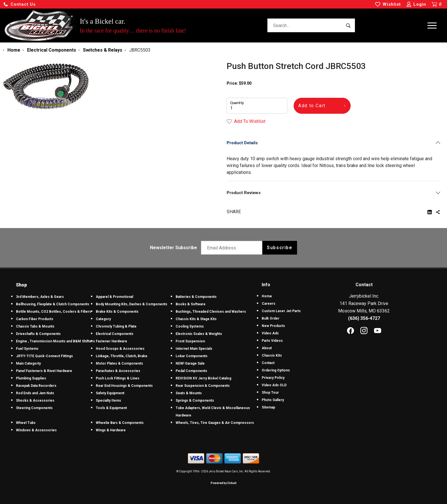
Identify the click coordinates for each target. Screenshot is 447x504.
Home (267, 296)
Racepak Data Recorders (36, 386)
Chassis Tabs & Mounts (35, 326)
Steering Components (34, 408)
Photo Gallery (273, 400)
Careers (269, 304)
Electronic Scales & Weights (199, 334)
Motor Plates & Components (119, 363)
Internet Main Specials (194, 349)
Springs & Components (195, 401)
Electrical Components (115, 334)
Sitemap (268, 407)
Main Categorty (28, 363)
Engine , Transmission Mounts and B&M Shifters (55, 341)
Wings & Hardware (111, 430)
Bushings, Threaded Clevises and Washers (211, 312)
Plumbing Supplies (31, 378)
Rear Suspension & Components (203, 386)
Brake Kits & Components (117, 312)
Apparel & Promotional (114, 297)
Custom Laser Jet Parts (281, 311)
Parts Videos (272, 341)
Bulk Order (271, 318)
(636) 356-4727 (364, 318)
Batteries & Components (196, 297)
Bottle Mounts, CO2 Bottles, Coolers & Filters (54, 312)
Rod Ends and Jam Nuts (35, 393)
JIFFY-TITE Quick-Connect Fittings (44, 356)
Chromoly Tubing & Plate (116, 326)
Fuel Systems (27, 349)
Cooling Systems (190, 326)
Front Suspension (190, 341)
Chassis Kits (272, 355)
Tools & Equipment (111, 408)
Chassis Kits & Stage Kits (196, 319)
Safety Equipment (110, 393)
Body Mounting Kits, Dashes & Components (132, 304)
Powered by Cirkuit (223, 483)
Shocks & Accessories (35, 401)
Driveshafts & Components (38, 334)
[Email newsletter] (233, 248)
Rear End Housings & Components (124, 386)
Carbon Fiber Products (35, 319)
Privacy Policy (273, 378)
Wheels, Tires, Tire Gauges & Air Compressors (215, 423)
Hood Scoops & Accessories (120, 349)
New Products (273, 326)
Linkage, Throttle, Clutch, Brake (122, 356)
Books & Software (191, 304)
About (267, 348)
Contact (268, 363)
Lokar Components (192, 356)
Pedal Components (191, 371)
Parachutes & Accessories (118, 371)
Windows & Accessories (36, 430)
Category (103, 319)
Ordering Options (276, 370)
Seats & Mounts (189, 393)
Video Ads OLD (274, 385)
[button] (19, 4)
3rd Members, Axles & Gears (40, 297)
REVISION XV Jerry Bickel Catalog (203, 378)
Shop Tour (270, 393)
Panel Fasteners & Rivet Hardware (44, 371)
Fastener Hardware (111, 341)
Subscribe (280, 248)
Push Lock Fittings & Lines (118, 378)
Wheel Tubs (26, 423)
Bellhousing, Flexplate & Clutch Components (53, 304)
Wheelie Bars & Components (120, 423)
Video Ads (270, 333)
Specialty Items (108, 401)
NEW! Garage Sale (190, 363)
